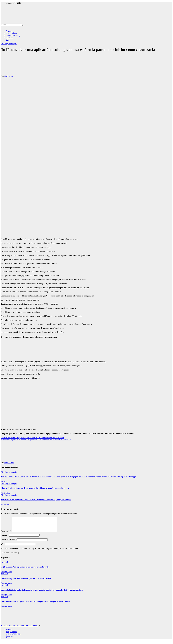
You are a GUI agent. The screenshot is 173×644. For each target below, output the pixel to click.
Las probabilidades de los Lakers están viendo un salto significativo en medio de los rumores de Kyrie (42, 593)
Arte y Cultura (11, 33)
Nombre (5, 538)
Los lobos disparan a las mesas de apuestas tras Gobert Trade (26, 581)
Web (3, 547)
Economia (10, 31)
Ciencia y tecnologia (14, 35)
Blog (8, 40)
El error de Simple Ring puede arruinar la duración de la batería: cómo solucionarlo (35, 488)
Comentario (6, 534)
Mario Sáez (9, 76)
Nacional (4, 565)
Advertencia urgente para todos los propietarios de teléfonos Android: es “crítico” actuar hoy (36, 440)
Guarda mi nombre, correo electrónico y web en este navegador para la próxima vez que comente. (41, 551)
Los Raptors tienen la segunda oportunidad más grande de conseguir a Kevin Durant (35, 604)
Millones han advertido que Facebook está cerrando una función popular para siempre (36, 500)
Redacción (5, 481)
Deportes (9, 38)
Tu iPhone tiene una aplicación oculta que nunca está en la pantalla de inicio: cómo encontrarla (78, 49)
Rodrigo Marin (7, 574)
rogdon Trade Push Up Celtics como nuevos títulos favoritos (25, 570)
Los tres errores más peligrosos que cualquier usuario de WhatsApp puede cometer (32, 438)
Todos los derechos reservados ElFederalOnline (19, 628)
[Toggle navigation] (2, 23)
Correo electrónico (9, 542)
